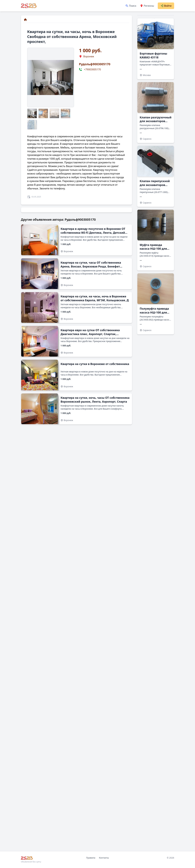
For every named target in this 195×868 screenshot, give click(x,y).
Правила (91, 858)
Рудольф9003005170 (95, 64)
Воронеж (89, 56)
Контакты (104, 858)
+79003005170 (92, 69)
